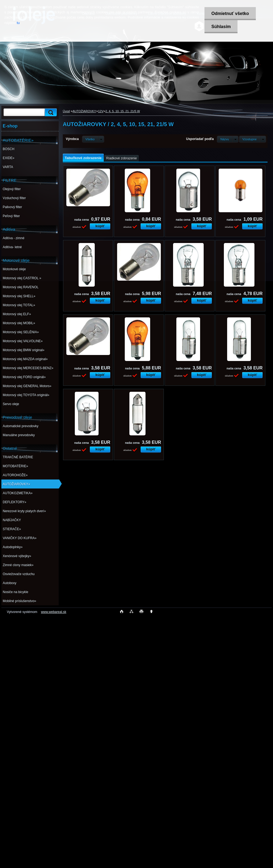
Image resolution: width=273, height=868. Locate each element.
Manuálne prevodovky (19, 435)
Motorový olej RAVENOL (21, 287)
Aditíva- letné (12, 247)
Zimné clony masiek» (18, 565)
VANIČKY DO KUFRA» (20, 538)
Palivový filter (12, 207)
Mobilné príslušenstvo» (20, 601)
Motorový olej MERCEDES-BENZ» (28, 368)
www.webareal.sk (54, 612)
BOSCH (9, 149)
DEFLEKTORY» (14, 502)
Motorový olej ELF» (17, 314)
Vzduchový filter (14, 198)
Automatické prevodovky (21, 426)
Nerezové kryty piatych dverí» (24, 511)
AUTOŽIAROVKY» (16, 484)
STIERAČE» (12, 529)
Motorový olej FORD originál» (24, 377)
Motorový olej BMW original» (24, 350)
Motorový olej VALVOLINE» (23, 341)
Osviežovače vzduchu (19, 574)
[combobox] (228, 139)
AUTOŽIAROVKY (84, 111)
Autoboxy (10, 583)
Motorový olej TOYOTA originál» (26, 395)
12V (101, 111)
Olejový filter (12, 189)
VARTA (8, 167)
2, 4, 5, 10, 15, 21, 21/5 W (123, 111)
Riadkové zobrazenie (121, 158)
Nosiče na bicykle (15, 592)
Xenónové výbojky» (17, 556)
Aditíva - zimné (14, 238)
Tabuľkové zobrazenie (83, 158)
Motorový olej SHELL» (19, 296)
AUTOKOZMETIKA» (18, 493)
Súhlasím (221, 27)
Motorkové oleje (14, 269)
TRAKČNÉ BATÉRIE (18, 457)
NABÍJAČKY (12, 520)
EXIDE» (9, 158)
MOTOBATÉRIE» (15, 466)
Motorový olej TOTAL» (19, 305)
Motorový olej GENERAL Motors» (27, 386)
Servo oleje (11, 404)
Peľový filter (11, 216)
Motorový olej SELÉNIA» (21, 332)
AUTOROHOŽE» (15, 475)
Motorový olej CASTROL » (22, 278)
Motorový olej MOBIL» (19, 323)
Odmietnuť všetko (230, 13)
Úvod (66, 111)
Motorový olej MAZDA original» (25, 359)
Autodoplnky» (13, 547)
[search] (50, 112)
